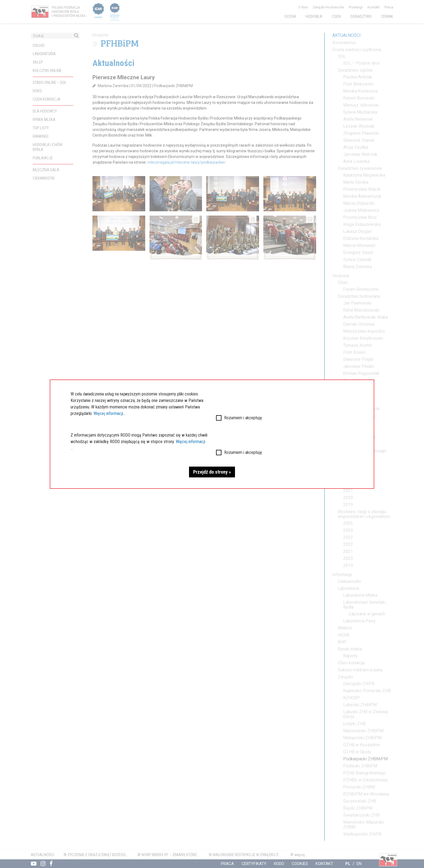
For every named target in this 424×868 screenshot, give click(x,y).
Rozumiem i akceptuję (243, 418)
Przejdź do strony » (212, 472)
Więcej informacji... (110, 413)
